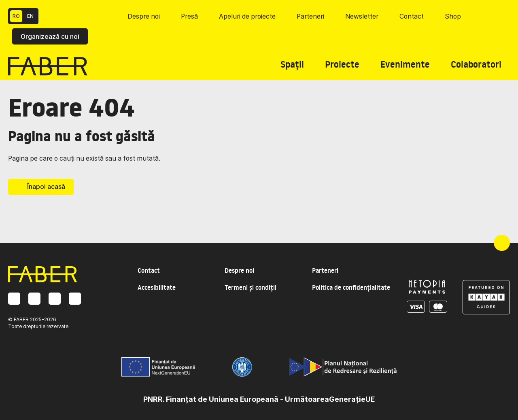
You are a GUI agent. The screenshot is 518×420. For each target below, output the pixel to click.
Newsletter (362, 16)
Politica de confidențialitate (351, 287)
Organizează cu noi (50, 37)
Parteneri (310, 16)
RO (16, 16)
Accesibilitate (157, 287)
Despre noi (144, 16)
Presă (189, 16)
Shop (453, 16)
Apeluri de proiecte (247, 16)
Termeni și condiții (251, 287)
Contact (412, 16)
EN (30, 16)
